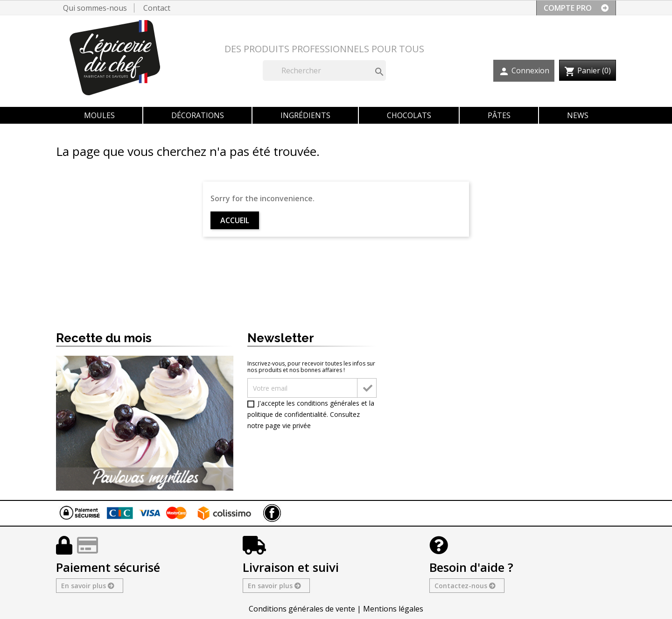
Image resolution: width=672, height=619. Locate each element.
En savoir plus (87, 586)
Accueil (235, 220)
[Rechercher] (324, 70)
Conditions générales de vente (302, 609)
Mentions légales (393, 609)
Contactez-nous (465, 586)
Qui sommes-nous (95, 8)
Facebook (272, 513)
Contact (157, 8)
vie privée (297, 426)
